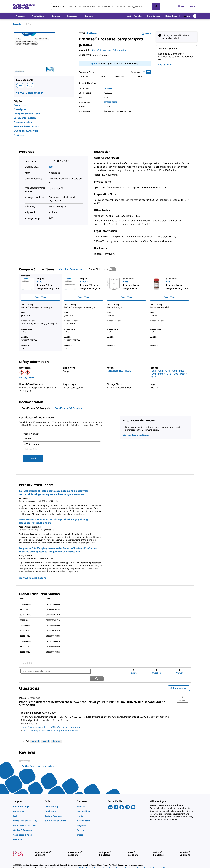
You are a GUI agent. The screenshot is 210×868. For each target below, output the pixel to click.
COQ (30, 86)
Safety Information (25, 118)
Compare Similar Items (27, 114)
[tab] (19, 24)
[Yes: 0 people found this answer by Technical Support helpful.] (35, 734)
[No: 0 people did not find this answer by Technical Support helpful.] (46, 734)
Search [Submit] (33, 458)
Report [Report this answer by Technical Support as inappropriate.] (56, 734)
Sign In (94, 64)
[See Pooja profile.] (23, 691)
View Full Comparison (71, 269)
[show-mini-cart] (190, 16)
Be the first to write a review (39, 760)
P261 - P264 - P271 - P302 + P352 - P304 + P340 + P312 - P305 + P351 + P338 (169, 374)
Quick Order (171, 16)
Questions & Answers (26, 131)
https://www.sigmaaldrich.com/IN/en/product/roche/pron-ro (51, 720)
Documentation (23, 122)
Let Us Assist (165, 65)
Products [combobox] (57, 6)
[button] (134, 16)
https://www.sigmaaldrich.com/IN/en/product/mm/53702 (50, 723)
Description (20, 109)
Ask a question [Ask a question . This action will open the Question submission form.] (120, 50)
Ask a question (179, 681)
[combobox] (106, 6)
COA (20, 86)
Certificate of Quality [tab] (68, 408)
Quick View (40, 297)
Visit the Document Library (136, 435)
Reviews (19, 135)
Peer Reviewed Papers (27, 126)
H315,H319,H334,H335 (119, 371)
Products (17, 24)
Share (146, 33)
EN (193, 6)
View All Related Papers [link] (32, 578)
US (181, 6)
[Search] (156, 6)
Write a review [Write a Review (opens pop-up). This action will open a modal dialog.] (104, 50)
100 (51, 167)
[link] (27, 663)
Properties (20, 105)
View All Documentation (30, 93)
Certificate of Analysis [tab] (36, 408)
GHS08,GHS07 (27, 378)
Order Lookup (154, 16)
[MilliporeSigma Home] (24, 6)
